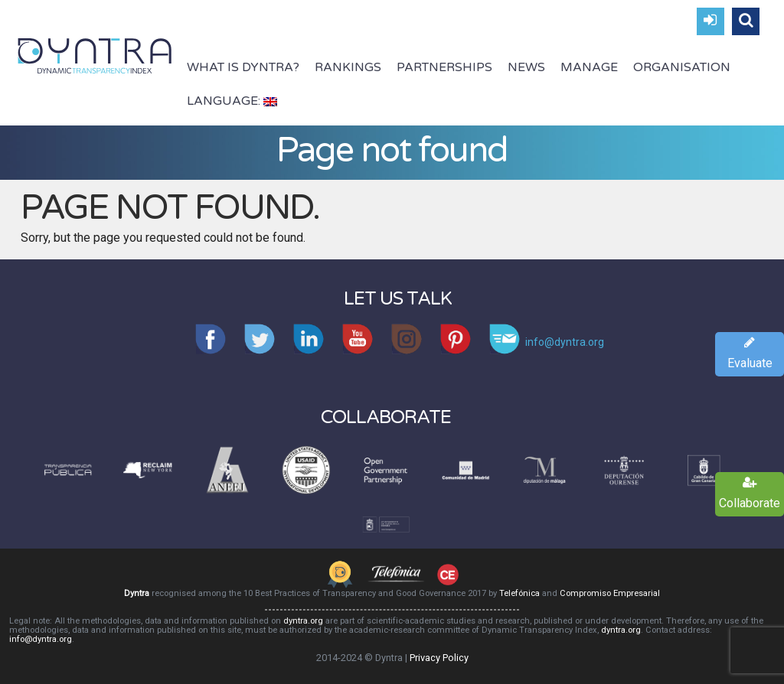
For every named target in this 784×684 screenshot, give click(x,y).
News (526, 67)
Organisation (682, 67)
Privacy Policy (439, 658)
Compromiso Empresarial (610, 593)
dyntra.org (303, 621)
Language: (232, 101)
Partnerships (444, 67)
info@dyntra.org (41, 639)
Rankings (348, 67)
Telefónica (519, 593)
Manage (589, 67)
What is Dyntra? (243, 67)
